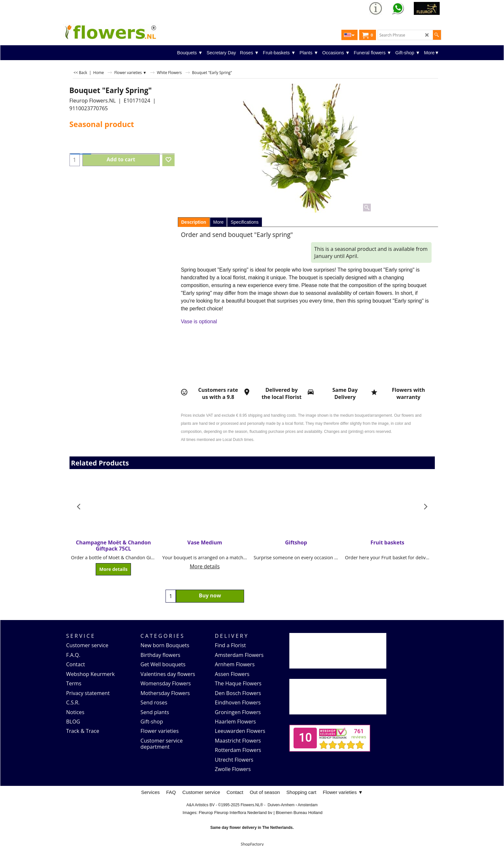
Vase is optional (199, 321)
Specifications (244, 222)
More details (113, 569)
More (219, 222)
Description (194, 222)
